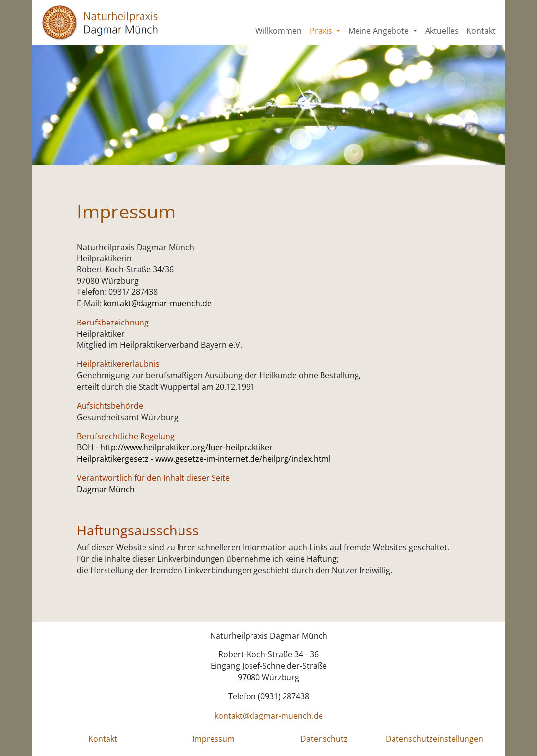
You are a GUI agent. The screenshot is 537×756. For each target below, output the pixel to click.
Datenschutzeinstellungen (434, 739)
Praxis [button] (322, 31)
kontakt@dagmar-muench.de (157, 303)
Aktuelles (442, 31)
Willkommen (279, 31)
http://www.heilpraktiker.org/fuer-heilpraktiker (186, 447)
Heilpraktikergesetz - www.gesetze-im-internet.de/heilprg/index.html (204, 459)
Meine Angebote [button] (379, 31)
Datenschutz (324, 739)
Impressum (214, 739)
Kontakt (481, 31)
